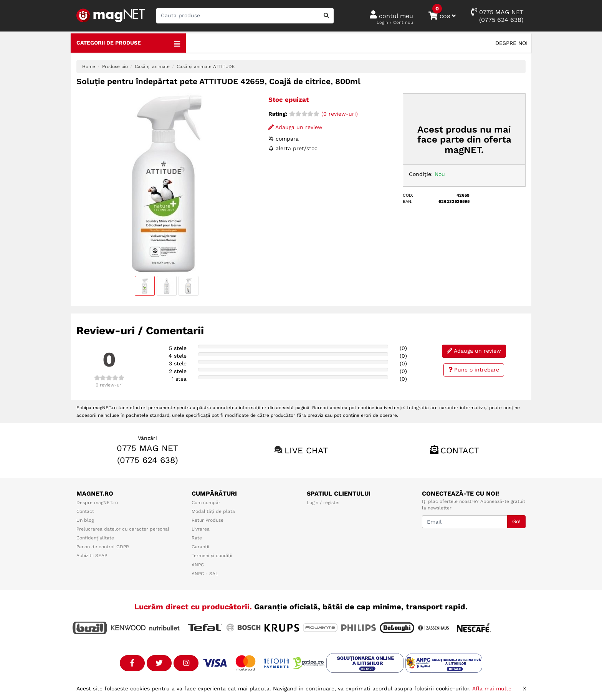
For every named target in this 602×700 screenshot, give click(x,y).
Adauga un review (295, 127)
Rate (197, 538)
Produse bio (115, 66)
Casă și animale (152, 66)
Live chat (306, 450)
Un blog (85, 520)
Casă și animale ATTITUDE (206, 66)
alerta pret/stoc (293, 148)
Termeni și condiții (212, 556)
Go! (516, 521)
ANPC (198, 565)
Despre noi (511, 43)
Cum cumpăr (206, 503)
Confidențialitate (95, 538)
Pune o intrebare (474, 370)
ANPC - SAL (205, 574)
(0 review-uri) (323, 114)
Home (89, 66)
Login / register (323, 503)
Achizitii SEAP (92, 556)
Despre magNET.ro (97, 503)
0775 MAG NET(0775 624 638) (497, 16)
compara (284, 139)
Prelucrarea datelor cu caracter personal (123, 529)
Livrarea (201, 529)
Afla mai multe (492, 688)
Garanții (200, 547)
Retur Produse (208, 520)
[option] (167, 184)
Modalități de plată (213, 511)
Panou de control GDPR (103, 547)
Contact (460, 450)
